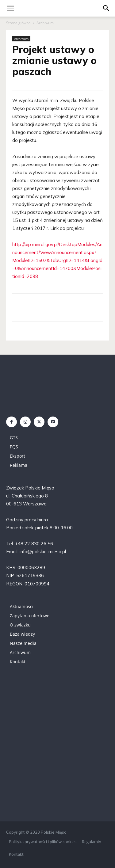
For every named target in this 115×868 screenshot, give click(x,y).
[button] (106, 8)
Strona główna (18, 23)
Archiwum (45, 23)
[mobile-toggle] (10, 8)
